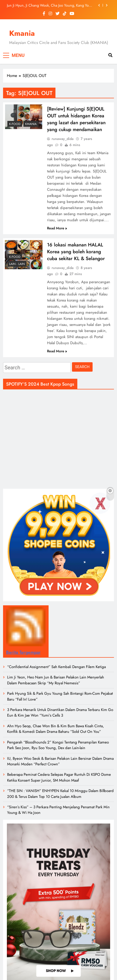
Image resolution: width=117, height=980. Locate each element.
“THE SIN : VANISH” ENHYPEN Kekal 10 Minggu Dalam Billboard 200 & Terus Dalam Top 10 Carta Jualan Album (60, 794)
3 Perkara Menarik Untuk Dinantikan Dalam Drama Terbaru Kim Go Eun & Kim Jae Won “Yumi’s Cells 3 (60, 713)
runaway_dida (63, 139)
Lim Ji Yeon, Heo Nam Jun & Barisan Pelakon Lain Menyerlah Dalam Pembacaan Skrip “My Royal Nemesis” (56, 680)
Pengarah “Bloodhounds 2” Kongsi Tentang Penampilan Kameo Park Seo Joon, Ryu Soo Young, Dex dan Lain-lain (58, 745)
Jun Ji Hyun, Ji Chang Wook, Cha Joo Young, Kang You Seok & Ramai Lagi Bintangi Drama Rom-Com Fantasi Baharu (49, 5)
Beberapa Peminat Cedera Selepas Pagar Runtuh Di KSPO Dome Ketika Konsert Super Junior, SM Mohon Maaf (59, 777)
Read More (57, 228)
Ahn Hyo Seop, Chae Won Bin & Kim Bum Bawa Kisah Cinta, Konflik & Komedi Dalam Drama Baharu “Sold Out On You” (56, 729)
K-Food (15, 124)
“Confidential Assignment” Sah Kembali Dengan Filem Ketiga (56, 667)
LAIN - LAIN (17, 264)
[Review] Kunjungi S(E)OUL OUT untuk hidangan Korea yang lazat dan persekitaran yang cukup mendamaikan (76, 119)
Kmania (22, 33)
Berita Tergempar (23, 652)
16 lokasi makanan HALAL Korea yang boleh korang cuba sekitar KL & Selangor (76, 252)
